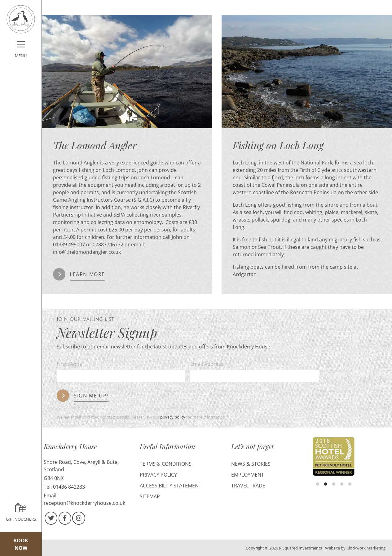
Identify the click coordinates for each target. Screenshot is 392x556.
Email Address (207, 364)
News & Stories (251, 464)
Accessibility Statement (171, 486)
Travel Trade (248, 486)
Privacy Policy (158, 475)
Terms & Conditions (166, 464)
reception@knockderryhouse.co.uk (84, 503)
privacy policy (173, 417)
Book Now (21, 544)
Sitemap (150, 496)
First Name (69, 364)
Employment (248, 475)
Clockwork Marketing (366, 548)
